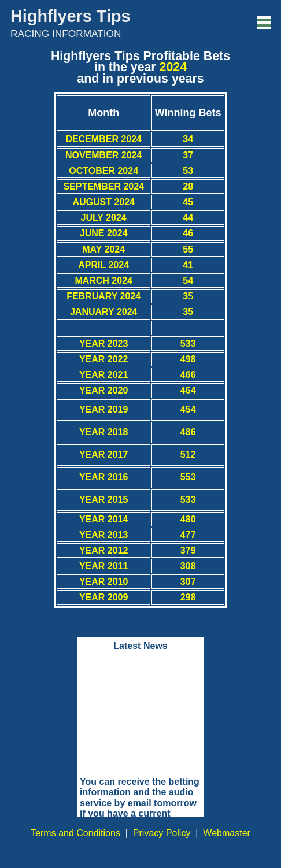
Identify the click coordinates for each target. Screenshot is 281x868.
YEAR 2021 (104, 375)
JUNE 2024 (104, 233)
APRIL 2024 (103, 265)
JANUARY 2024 (104, 312)
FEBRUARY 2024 (103, 296)
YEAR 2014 (104, 519)
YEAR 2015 (104, 500)
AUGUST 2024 (103, 202)
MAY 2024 (103, 249)
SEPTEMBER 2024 (103, 186)
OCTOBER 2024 (103, 171)
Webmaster (227, 833)
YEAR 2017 (104, 455)
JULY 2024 (104, 218)
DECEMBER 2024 (103, 139)
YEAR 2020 (104, 390)
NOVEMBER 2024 (104, 155)
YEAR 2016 (104, 477)
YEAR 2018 (104, 432)
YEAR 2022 (104, 359)
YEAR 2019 (104, 409)
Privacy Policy (162, 833)
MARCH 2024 (103, 281)
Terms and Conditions (75, 833)
